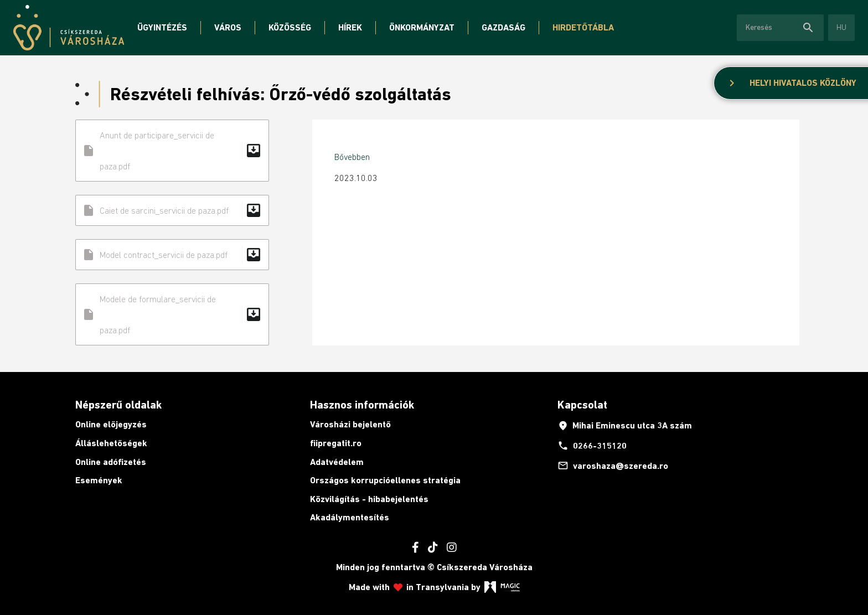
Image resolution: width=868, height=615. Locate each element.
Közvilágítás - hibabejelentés (369, 499)
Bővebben (352, 157)
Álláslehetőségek (111, 443)
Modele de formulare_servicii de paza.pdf (172, 314)
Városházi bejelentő (350, 424)
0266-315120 (592, 446)
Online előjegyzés (111, 424)
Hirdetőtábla (583, 27)
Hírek (350, 27)
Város (228, 27)
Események (99, 480)
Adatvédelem (337, 462)
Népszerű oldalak (118, 405)
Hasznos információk (362, 405)
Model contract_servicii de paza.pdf (172, 255)
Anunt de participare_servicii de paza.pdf (172, 151)
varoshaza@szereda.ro (613, 466)
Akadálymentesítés (350, 517)
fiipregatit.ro (336, 443)
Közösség (290, 27)
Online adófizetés (111, 462)
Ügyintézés (162, 27)
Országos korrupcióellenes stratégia (385, 480)
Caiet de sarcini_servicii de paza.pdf (172, 210)
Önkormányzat (422, 27)
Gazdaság (503, 27)
